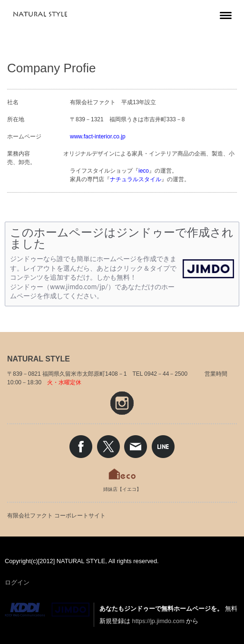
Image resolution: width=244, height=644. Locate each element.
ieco (144, 171)
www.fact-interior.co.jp (98, 137)
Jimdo (47, 610)
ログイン (17, 582)
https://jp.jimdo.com (158, 621)
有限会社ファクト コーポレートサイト (56, 516)
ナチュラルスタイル (136, 179)
